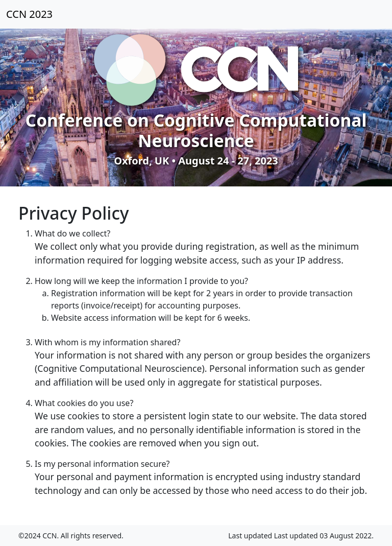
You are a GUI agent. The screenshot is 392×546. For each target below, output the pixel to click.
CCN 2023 (29, 14)
